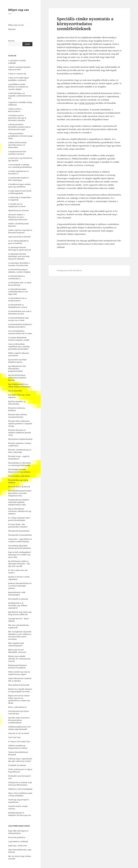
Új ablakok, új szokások (17, 765)
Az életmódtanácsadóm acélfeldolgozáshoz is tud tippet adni (18, 292)
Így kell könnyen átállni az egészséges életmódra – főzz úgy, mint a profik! (19, 564)
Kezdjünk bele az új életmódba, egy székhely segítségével (18, 605)
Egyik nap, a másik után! (18, 846)
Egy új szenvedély (15, 391)
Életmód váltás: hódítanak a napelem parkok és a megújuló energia (20, 424)
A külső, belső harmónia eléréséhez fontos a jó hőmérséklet (17, 145)
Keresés (11, 41)
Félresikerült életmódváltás (19, 531)
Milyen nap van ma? (16, 25)
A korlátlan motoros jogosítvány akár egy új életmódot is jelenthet (17, 118)
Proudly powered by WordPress (69, 271)
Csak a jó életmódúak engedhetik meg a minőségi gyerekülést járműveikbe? (19, 347)
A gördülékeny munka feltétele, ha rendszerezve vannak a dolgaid (18, 87)
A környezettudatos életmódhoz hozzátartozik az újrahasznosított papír (19, 127)
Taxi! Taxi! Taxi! (14, 737)
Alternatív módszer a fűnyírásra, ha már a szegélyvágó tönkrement (18, 217)
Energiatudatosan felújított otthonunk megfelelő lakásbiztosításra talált (19, 502)
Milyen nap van (19, 10)
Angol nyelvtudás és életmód (19, 237)
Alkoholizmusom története (19, 210)
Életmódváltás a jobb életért (19, 476)
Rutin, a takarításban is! (17, 707)
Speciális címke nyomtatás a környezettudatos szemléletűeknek (19, 720)
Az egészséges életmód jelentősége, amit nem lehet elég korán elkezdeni (19, 256)
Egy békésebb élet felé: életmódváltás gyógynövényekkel (17, 369)
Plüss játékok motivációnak (19, 685)
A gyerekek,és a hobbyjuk (18, 841)
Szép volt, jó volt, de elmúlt (19, 733)
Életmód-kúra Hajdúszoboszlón (20, 439)
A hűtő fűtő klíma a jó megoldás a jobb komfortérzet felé (20, 96)
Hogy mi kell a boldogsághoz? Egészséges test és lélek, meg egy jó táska (20, 555)
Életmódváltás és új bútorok (19, 487)
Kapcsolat (12, 29)
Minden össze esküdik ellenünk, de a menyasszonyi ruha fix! (19, 659)
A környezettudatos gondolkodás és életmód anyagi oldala (20, 136)
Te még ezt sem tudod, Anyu (19, 741)
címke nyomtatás (87, 103)
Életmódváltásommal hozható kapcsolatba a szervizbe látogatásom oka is (20, 493)
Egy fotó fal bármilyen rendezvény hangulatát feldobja (17, 378)
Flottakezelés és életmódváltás (20, 535)
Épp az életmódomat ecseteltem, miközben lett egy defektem (20, 511)
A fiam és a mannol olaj (17, 74)
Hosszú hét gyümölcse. (17, 837)
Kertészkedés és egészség (18, 599)
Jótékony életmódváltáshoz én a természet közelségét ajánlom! (20, 586)
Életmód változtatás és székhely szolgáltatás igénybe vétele (20, 433)
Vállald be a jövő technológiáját (20, 789)
